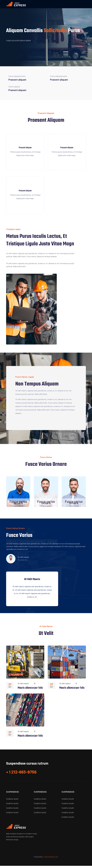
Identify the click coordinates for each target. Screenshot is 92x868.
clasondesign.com (51, 859)
